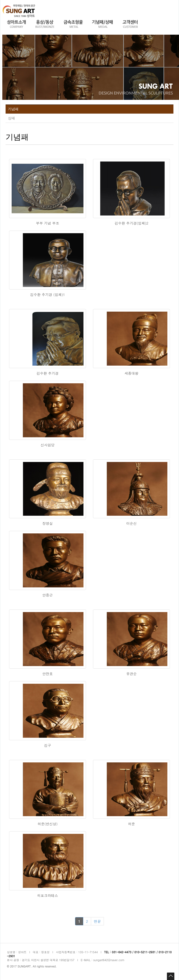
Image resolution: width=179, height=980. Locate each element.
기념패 (13, 109)
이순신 (131, 523)
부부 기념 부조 (48, 223)
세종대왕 (131, 373)
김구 (48, 745)
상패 (11, 118)
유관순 (131, 674)
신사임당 (48, 445)
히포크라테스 (48, 895)
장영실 (48, 523)
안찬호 (48, 674)
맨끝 (97, 921)
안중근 (48, 595)
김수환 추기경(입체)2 (131, 223)
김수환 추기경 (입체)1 (48, 295)
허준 (131, 824)
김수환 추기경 (48, 373)
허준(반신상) (47, 824)
